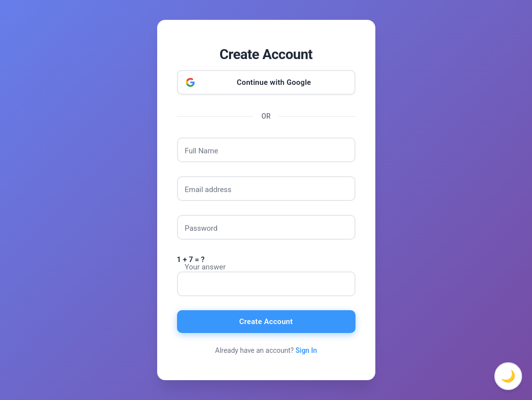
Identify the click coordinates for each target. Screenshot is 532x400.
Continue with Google (274, 82)
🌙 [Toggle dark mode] (508, 376)
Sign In (306, 350)
